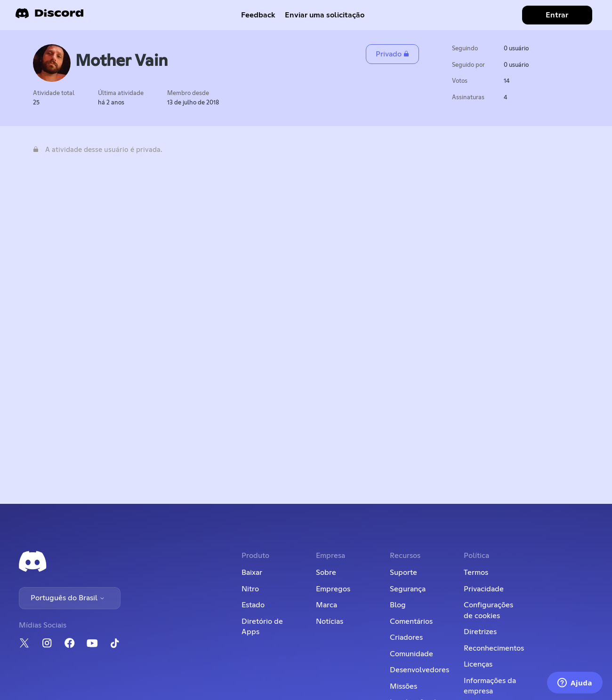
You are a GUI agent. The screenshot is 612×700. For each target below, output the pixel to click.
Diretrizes (480, 632)
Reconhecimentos (494, 648)
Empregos (333, 589)
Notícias (330, 621)
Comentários (411, 621)
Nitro (250, 589)
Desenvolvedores (419, 670)
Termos (476, 573)
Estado (253, 605)
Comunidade (411, 654)
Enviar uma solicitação (325, 15)
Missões (403, 686)
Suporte (403, 573)
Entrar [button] (557, 15)
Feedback (258, 15)
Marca (326, 605)
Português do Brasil (68, 598)
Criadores (406, 637)
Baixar (252, 573)
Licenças (478, 664)
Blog (398, 605)
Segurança (408, 589)
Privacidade (484, 589)
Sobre (326, 573)
